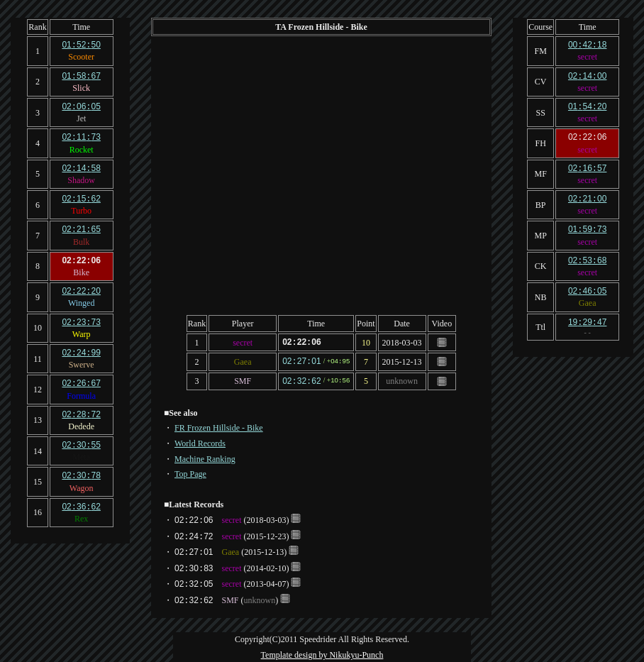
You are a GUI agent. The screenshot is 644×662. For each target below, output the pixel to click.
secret (243, 342)
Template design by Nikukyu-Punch (322, 653)
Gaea (243, 360)
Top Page (190, 472)
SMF (243, 380)
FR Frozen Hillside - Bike (219, 426)
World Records (200, 441)
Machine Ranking (205, 457)
